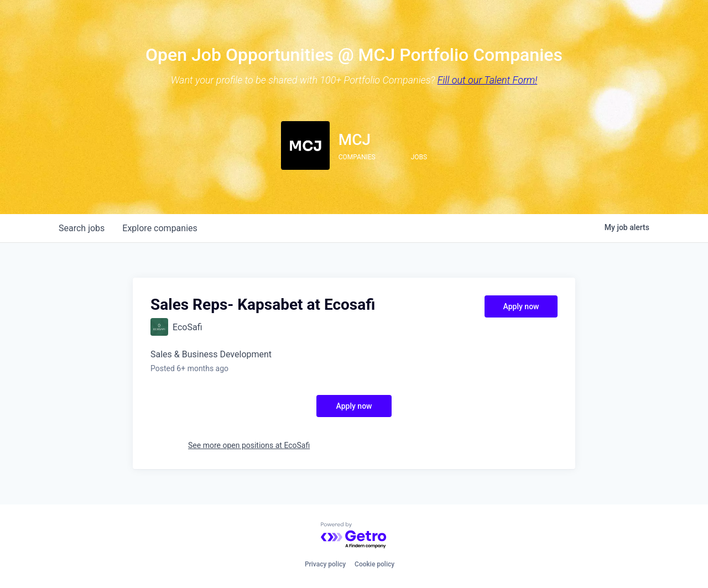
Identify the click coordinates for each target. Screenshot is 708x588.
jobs (82, 228)
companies (160, 228)
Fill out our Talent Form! (488, 80)
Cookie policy (374, 564)
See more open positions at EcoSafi (249, 445)
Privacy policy (325, 564)
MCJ (355, 140)
